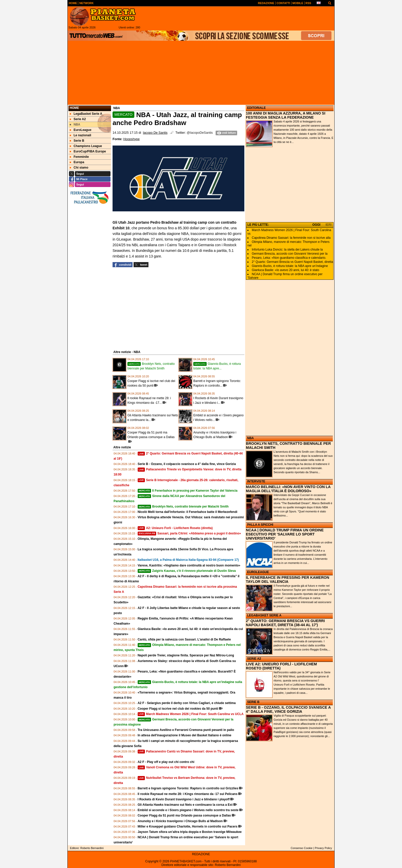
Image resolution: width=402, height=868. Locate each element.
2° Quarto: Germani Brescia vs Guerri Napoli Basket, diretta (292, 262)
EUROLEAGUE (258, 572)
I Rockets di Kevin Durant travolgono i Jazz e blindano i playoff (184, 799)
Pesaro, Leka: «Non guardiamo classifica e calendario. (289, 258)
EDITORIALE (256, 108)
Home (74, 108)
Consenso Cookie (302, 848)
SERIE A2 (254, 659)
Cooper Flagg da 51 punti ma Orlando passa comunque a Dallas (184, 815)
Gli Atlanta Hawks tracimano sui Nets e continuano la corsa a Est (185, 805)
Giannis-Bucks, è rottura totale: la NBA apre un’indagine (290, 266)
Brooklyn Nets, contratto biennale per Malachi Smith (183, 507)
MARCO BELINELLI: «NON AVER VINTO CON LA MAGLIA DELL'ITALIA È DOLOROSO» (288, 489)
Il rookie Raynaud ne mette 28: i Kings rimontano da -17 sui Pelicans (188, 794)
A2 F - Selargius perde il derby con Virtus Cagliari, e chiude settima (187, 703)
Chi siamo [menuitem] (79, 168)
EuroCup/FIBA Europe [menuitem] (88, 151)
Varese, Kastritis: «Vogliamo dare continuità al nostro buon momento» (189, 565)
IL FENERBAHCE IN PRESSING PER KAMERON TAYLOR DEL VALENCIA (288, 580)
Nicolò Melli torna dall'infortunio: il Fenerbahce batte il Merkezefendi (188, 512)
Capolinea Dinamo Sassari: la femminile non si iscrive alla (291, 238)
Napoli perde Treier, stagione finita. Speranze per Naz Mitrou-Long (186, 655)
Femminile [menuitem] (79, 157)
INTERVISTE (256, 481)
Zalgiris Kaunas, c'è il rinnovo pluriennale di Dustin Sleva (187, 571)
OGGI (316, 225)
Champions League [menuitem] (86, 146)
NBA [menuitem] (75, 125)
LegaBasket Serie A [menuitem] (86, 114)
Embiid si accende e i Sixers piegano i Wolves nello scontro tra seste (188, 810)
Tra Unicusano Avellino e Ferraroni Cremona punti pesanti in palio (186, 730)
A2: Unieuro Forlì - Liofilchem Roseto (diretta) (175, 528)
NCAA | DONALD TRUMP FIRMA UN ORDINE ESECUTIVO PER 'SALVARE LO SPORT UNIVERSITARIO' (285, 534)
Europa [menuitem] (77, 162)
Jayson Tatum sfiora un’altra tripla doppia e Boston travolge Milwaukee (190, 832)
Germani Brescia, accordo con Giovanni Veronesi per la (290, 254)
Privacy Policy (323, 848)
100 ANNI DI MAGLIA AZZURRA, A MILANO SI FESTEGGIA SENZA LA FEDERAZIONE (286, 115)
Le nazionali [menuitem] (81, 135)
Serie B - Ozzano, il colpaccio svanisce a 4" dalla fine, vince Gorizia (187, 464)
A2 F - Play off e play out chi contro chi (166, 762)
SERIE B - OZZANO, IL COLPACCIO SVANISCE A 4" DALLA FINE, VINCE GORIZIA (288, 709)
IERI (329, 225)
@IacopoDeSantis (200, 133)
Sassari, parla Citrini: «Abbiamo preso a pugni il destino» (189, 533)
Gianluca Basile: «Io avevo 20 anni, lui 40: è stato (285, 270)
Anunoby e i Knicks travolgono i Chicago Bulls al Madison (180, 821)
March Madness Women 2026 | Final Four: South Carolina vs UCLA (191, 714)
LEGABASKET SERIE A (264, 615)
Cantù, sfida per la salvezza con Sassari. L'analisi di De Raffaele (184, 639)
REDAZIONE (201, 854)
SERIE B (253, 702)
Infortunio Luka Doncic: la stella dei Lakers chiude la (287, 250)
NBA (250, 438)
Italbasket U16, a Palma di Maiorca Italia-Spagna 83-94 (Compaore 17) (188, 560)
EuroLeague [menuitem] (81, 130)
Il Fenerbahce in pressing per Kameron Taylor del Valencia (188, 491)
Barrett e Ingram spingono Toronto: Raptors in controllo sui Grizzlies (188, 788)
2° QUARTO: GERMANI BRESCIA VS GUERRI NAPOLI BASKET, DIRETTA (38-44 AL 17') (285, 623)
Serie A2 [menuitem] (78, 119)
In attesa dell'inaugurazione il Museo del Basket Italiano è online (185, 735)
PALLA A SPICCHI (260, 525)
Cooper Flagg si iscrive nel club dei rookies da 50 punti (178, 709)
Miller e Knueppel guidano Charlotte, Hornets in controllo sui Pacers (188, 826)
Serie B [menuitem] (77, 141)
